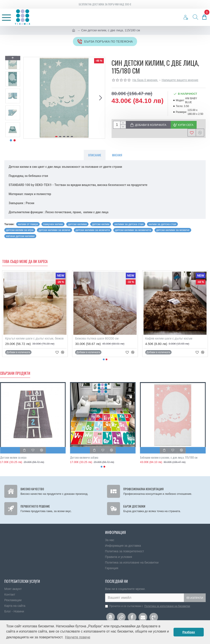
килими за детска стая (129, 224)
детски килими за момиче (173, 230)
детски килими (77, 224)
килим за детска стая (162, 224)
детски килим (101, 224)
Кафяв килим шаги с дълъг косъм (169, 338)
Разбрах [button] (189, 632)
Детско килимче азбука (84, 457)
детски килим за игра (20, 230)
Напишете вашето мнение (180, 80)
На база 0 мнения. (145, 80)
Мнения (117, 155)
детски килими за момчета (93, 230)
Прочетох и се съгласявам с (148, 606)
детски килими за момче (54, 230)
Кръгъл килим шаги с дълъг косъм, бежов (34, 338)
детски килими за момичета (133, 230)
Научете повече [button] (78, 637)
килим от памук (28, 224)
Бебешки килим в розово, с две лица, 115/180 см (169, 457)
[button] (101, 98)
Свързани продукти (15, 373)
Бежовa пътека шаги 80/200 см (97, 338)
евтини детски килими (20, 236)
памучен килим (53, 224)
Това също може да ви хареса (25, 262)
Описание (95, 155)
